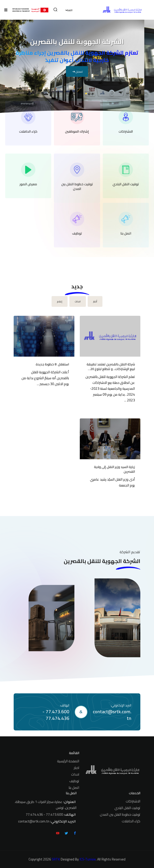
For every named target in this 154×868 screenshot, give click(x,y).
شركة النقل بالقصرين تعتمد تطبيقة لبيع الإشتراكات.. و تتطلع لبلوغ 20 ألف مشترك (111, 367)
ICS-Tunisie (88, 859)
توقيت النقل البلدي (127, 808)
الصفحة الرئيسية (68, 761)
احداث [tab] (78, 301)
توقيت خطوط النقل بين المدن (120, 814)
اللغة (70, 10)
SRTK (56, 859)
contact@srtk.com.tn (112, 715)
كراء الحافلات (131, 821)
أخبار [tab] (95, 301)
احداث (75, 774)
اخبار (77, 768)
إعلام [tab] (60, 301)
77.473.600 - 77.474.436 (56, 715)
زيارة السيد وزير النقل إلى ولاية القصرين (114, 469)
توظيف (74, 781)
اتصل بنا (74, 788)
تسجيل (77, 72)
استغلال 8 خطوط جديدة (52, 364)
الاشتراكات (133, 801)
